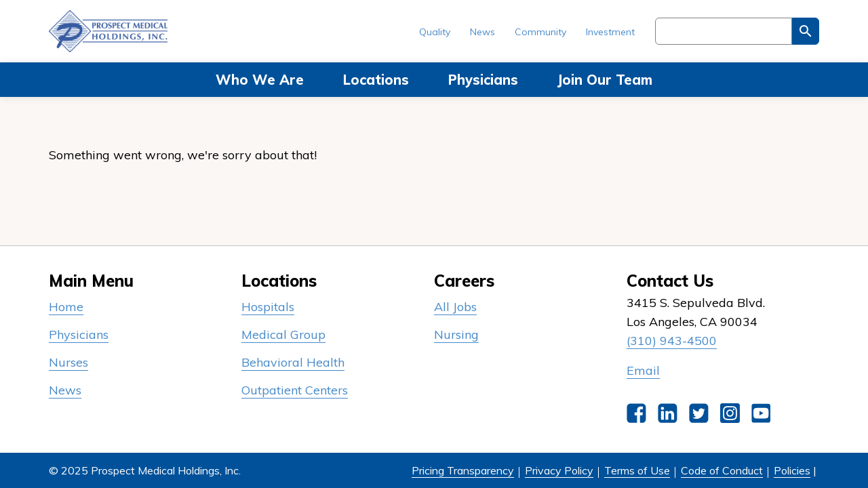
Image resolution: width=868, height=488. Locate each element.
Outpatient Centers (295, 390)
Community (540, 32)
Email (643, 370)
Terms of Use (637, 470)
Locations (376, 80)
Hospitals (268, 307)
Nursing (456, 334)
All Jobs (455, 307)
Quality (435, 32)
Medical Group (283, 334)
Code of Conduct (722, 470)
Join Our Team (605, 80)
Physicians (483, 80)
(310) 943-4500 (672, 341)
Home (66, 307)
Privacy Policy (559, 470)
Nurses (68, 362)
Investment (610, 32)
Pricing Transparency (463, 470)
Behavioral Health (293, 362)
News (482, 32)
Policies (792, 470)
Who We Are (260, 80)
